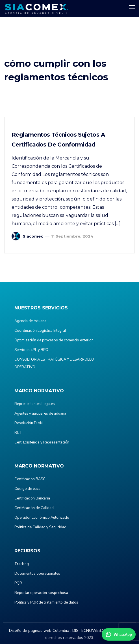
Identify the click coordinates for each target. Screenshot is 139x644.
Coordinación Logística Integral (40, 331)
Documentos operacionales (37, 574)
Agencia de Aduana (30, 321)
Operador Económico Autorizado (42, 518)
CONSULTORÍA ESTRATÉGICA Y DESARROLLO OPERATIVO (54, 363)
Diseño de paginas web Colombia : (40, 631)
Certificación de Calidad (34, 508)
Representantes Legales (35, 404)
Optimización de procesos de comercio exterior (54, 340)
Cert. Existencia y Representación (42, 442)
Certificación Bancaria (32, 498)
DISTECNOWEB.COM (91, 631)
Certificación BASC (30, 479)
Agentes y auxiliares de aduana (40, 413)
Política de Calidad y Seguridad (40, 527)
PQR (18, 583)
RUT (18, 433)
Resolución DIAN (29, 423)
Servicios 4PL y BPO (31, 350)
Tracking (22, 564)
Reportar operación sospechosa (41, 593)
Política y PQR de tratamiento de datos (46, 602)
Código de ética (27, 489)
